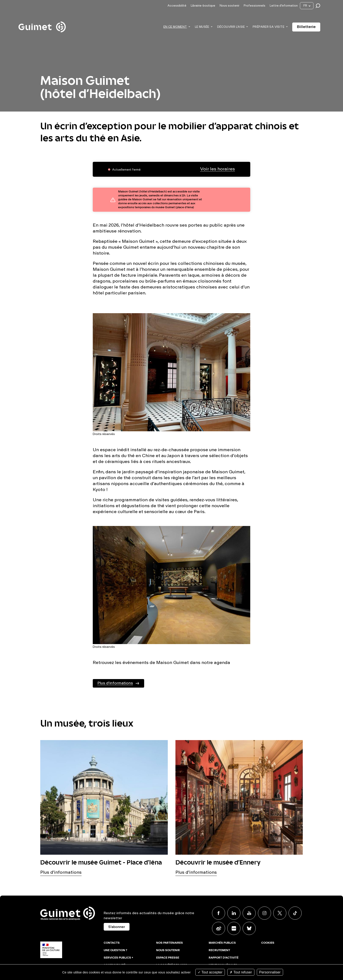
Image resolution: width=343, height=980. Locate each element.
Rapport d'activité (224, 958)
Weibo (219, 928)
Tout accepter (210, 972)
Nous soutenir (229, 6)
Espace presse (168, 958)
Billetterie (306, 27)
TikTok (295, 913)
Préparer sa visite (269, 27)
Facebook (219, 913)
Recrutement (219, 950)
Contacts (112, 943)
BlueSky (249, 928)
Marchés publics (222, 943)
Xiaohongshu (234, 928)
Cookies (268, 943)
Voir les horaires (218, 169)
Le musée (202, 27)
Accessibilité (177, 6)
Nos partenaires (170, 943)
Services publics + (118, 958)
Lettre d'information (284, 6)
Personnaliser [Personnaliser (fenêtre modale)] (270, 972)
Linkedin (234, 913)
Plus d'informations (115, 683)
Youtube (249, 913)
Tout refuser (241, 972)
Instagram (264, 913)
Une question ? (115, 950)
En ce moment (175, 27)
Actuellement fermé (126, 170)
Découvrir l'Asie (231, 27)
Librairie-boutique (203, 6)
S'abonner (117, 927)
